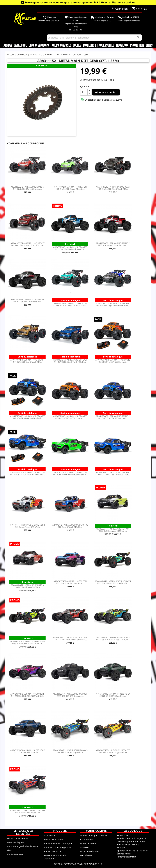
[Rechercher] (94, 38)
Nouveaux (122, 46)
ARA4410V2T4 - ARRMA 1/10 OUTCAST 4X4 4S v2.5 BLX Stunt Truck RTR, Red (27, 244)
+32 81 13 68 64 (141, 851)
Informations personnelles (94, 835)
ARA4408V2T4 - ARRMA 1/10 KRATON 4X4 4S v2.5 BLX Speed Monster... (70, 188)
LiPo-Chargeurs (39, 46)
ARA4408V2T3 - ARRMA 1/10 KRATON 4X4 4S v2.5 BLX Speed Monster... (27, 188)
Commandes (87, 839)
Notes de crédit (88, 843)
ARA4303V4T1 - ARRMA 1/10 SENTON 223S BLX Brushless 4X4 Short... (113, 530)
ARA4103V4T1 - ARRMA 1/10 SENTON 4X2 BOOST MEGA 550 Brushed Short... (70, 474)
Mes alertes (86, 855)
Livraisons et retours (18, 838)
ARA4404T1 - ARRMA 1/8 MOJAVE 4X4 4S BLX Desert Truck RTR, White (27, 526)
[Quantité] (84, 92)
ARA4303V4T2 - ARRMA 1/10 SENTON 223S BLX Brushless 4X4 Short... (27, 586)
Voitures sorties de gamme (57, 847)
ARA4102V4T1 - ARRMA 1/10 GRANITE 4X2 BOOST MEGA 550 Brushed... (70, 417)
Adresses (85, 847)
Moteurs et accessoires (99, 46)
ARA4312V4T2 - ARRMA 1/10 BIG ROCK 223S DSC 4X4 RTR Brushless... (113, 695)
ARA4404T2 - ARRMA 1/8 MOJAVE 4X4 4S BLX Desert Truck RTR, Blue (70, 526)
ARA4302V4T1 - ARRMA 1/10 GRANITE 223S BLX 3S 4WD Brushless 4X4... (70, 248)
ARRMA (8, 46)
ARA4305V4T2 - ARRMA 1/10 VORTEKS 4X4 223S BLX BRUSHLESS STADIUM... (113, 639)
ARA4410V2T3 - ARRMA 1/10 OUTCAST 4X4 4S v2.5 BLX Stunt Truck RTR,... (113, 188)
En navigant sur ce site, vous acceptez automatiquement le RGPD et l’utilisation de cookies (80, 2)
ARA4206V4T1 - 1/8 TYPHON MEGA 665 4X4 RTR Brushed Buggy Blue (70, 751)
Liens (149, 46)
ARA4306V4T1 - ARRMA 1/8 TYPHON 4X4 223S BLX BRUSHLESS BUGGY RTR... (113, 582)
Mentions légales (16, 842)
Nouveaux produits (53, 839)
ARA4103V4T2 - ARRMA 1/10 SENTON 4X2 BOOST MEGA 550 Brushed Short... (113, 474)
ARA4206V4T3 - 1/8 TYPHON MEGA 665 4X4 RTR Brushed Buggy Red (27, 812)
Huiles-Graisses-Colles (66, 46)
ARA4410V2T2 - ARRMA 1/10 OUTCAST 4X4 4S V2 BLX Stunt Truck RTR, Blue (70, 361)
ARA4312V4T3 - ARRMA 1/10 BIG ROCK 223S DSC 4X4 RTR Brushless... (27, 751)
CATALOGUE (20, 46)
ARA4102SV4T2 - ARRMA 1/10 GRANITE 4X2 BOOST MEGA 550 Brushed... (27, 417)
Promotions (50, 835)
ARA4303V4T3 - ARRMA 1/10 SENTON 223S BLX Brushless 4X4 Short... (70, 582)
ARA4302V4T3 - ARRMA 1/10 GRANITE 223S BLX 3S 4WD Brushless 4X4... (27, 301)
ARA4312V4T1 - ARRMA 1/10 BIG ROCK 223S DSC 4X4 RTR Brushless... (70, 695)
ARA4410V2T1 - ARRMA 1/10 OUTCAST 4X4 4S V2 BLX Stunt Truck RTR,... (27, 361)
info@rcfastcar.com (127, 857)
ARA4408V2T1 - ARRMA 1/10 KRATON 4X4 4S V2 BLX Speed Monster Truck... (70, 305)
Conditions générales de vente (23, 846)
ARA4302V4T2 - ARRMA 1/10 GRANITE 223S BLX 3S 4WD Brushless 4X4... (113, 244)
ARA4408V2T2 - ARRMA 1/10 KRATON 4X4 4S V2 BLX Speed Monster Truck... (113, 305)
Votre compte (96, 831)
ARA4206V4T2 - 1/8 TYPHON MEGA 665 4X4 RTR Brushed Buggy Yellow (113, 751)
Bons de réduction (90, 851)
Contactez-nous (15, 854)
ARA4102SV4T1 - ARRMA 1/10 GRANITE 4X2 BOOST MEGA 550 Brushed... (113, 361)
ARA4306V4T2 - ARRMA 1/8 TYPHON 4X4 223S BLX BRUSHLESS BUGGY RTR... (27, 643)
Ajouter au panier (106, 92)
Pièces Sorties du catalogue (58, 843)
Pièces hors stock (52, 851)
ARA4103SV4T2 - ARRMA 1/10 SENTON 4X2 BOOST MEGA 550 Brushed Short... (27, 474)
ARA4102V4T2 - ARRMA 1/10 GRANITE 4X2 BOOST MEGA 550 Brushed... (113, 417)
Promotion (137, 46)
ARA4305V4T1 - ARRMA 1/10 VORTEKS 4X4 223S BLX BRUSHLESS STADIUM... (70, 639)
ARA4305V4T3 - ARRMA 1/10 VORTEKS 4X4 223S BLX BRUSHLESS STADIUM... (27, 695)
